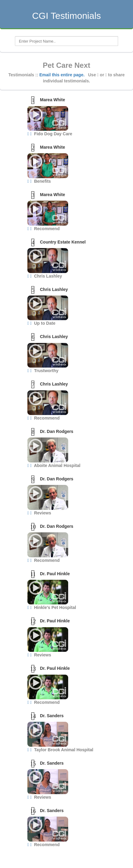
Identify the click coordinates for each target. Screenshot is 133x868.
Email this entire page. (62, 75)
